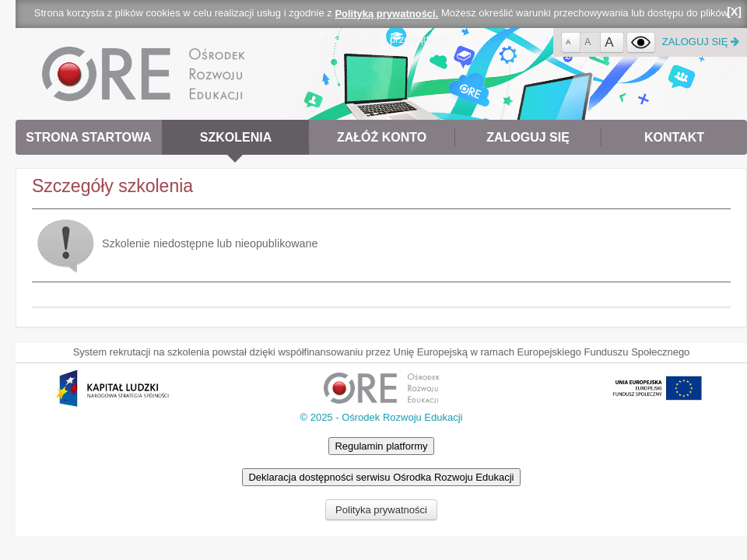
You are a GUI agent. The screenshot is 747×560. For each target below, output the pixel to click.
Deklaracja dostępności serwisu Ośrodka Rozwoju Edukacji (381, 477)
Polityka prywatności (381, 510)
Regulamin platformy (381, 446)
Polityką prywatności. (386, 14)
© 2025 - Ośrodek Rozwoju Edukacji (381, 417)
